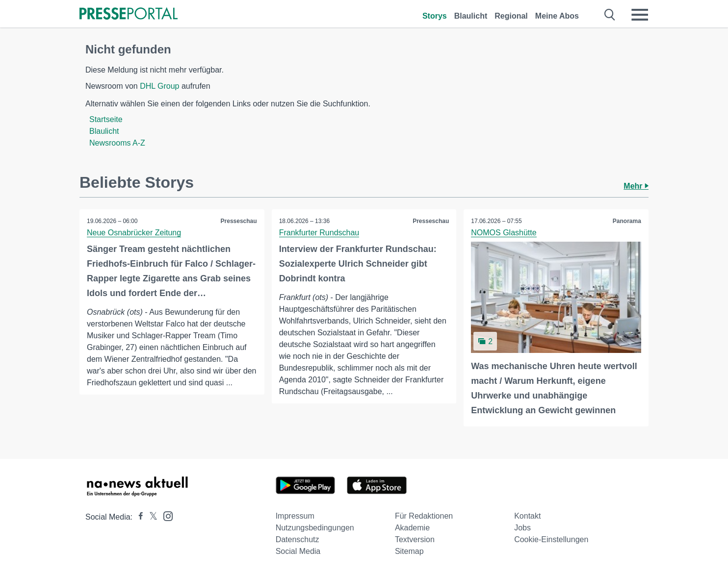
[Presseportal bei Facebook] (138, 517)
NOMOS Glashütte (504, 233)
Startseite (106, 119)
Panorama (627, 221)
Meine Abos (557, 16)
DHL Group (159, 86)
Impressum (295, 516)
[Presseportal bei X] (150, 517)
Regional (511, 16)
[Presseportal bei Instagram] (165, 515)
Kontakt (527, 516)
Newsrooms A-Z (117, 143)
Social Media (298, 551)
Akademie (412, 528)
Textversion (415, 539)
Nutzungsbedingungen (315, 528)
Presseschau (239, 221)
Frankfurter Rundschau (319, 233)
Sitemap (409, 551)
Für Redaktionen (424, 516)
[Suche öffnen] (610, 15)
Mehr (636, 186)
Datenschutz (298, 539)
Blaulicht (471, 16)
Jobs (522, 528)
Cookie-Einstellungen (551, 539)
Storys (435, 16)
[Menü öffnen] (640, 15)
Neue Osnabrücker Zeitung (134, 233)
